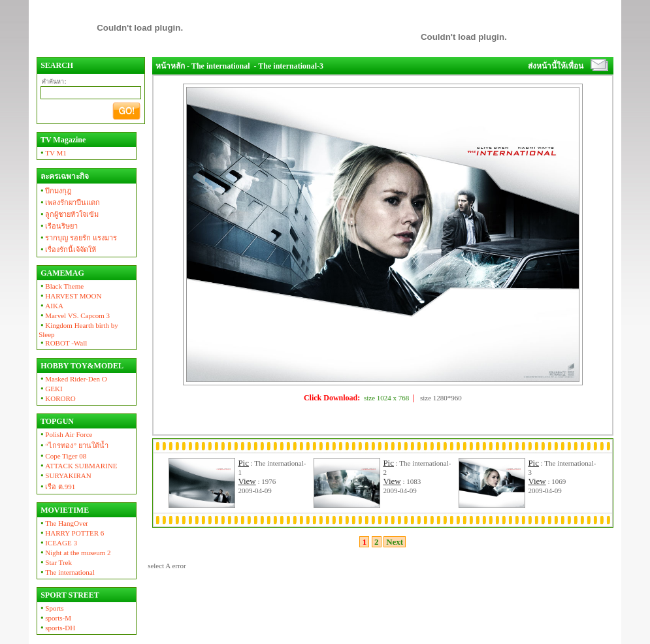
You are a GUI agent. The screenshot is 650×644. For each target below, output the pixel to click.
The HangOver (63, 523)
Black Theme (61, 286)
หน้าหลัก (170, 66)
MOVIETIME (64, 510)
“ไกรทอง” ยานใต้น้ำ (73, 445)
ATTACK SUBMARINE (78, 466)
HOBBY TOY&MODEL (81, 366)
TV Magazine (62, 140)
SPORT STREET (69, 595)
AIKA (51, 306)
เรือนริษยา (58, 226)
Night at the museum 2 (74, 553)
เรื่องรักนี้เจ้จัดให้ (67, 250)
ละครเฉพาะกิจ (64, 176)
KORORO (57, 398)
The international (67, 572)
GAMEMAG (61, 273)
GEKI (50, 389)
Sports (51, 608)
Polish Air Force (65, 434)
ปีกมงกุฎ (55, 191)
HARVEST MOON (70, 296)
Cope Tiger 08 (62, 456)
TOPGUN (56, 421)
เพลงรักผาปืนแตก (69, 202)
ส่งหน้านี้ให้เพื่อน (556, 66)
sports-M (55, 618)
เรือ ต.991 (57, 487)
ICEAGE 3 (58, 543)
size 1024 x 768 (386, 398)
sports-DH (57, 628)
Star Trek (55, 562)
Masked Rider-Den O (73, 379)
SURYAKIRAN (65, 475)
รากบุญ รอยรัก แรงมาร (78, 238)
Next (395, 542)
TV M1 (53, 153)
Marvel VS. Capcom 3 (74, 315)
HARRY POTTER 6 (71, 533)
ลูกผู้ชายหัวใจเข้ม (69, 214)
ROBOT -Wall (63, 343)
